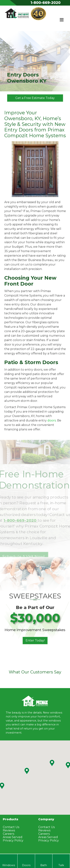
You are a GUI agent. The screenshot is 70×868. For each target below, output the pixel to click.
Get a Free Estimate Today (35, 98)
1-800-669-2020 (46, 3)
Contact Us (11, 827)
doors (52, 420)
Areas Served (13, 837)
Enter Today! (35, 640)
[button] (52, 763)
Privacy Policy (13, 840)
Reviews (9, 830)
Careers (8, 834)
